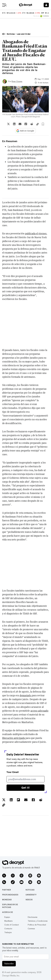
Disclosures (33, 917)
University (31, 895)
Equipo (7, 917)
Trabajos (8, 932)
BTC (4, 13)
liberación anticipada (14, 738)
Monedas (7, 900)
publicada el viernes (36, 233)
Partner (7, 890)
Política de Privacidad (37, 925)
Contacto (8, 929)
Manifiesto (8, 921)
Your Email (13, 772)
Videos (29, 900)
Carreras (31, 929)
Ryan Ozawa (17, 81)
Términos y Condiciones (38, 921)
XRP (43, 13)
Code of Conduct (12, 925)
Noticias (30, 890)
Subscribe (9, 964)
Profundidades (10, 895)
